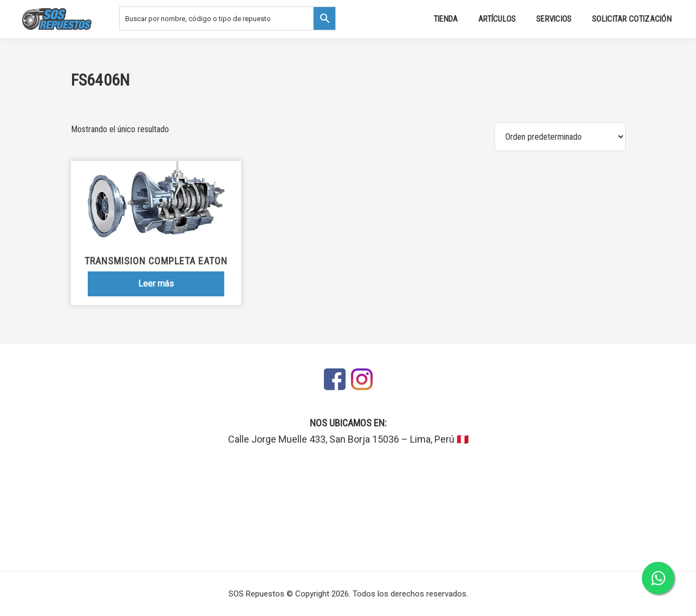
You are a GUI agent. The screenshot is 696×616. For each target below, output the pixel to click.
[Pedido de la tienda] (560, 137)
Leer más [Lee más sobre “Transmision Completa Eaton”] (156, 284)
